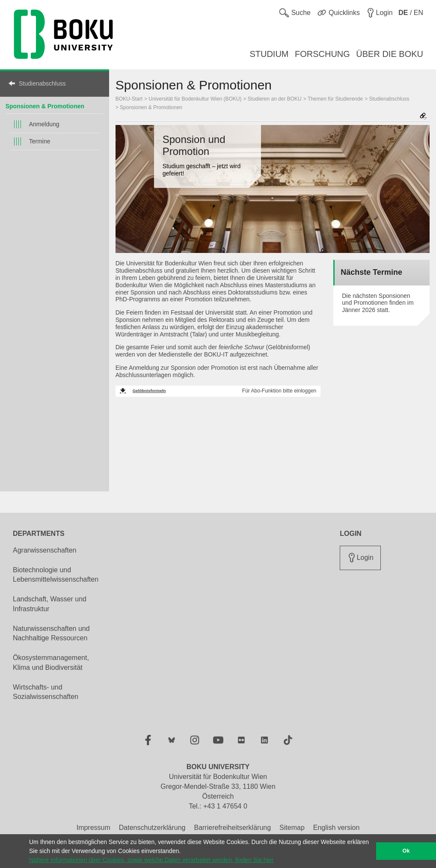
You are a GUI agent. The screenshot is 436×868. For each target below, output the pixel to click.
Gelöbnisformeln (149, 391)
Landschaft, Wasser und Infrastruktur (50, 604)
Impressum (93, 828)
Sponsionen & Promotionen (45, 106)
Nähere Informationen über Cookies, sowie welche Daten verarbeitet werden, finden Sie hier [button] (151, 860)
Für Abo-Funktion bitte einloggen (279, 391)
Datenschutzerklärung (152, 828)
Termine (40, 141)
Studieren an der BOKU (275, 99)
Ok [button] (406, 851)
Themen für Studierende (335, 99)
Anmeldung (44, 124)
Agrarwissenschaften (45, 550)
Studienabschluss (42, 83)
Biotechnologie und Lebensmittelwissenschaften (56, 575)
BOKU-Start (129, 99)
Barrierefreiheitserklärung (232, 828)
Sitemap (292, 828)
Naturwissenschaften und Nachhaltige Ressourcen (51, 633)
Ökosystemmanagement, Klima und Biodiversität (51, 663)
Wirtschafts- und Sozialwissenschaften (46, 692)
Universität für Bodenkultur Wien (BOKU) (195, 99)
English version (337, 828)
